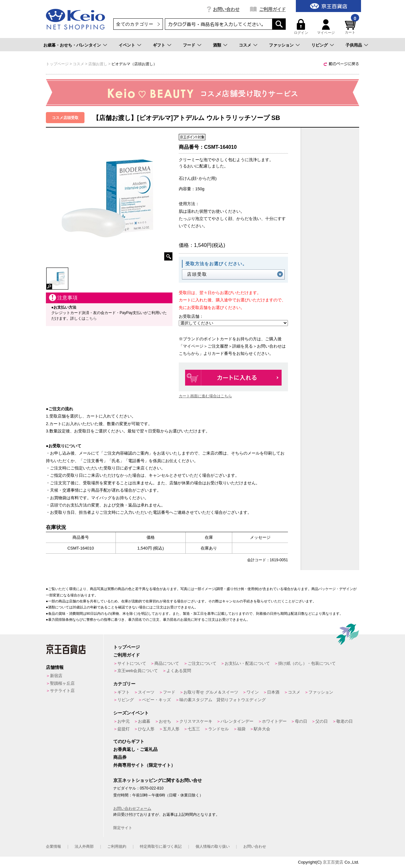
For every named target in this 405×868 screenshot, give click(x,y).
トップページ (127, 647)
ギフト (159, 45)
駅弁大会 (262, 729)
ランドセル (218, 729)
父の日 (322, 721)
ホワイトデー (274, 721)
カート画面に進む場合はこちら (205, 396)
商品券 (120, 757)
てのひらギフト (129, 741)
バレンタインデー (237, 721)
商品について (167, 663)
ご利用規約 (117, 846)
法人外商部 (84, 846)
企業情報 (53, 846)
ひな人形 (146, 729)
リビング (320, 45)
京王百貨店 (333, 862)
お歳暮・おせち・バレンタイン (72, 45)
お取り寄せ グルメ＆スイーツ (211, 692)
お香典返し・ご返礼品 (135, 749)
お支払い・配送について (247, 663)
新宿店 (56, 676)
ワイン (253, 692)
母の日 (301, 721)
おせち (165, 721)
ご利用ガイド (272, 9)
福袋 (241, 729)
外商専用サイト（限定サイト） (144, 765)
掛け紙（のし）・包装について (307, 663)
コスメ (245, 45)
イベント (127, 45)
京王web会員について (138, 671)
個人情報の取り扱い (213, 846)
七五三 (194, 729)
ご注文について (202, 663)
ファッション (281, 45)
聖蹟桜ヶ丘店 (62, 683)
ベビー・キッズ (156, 700)
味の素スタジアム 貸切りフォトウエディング (223, 700)
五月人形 (171, 729)
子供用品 (354, 45)
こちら (91, 318)
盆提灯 (124, 729)
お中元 (124, 721)
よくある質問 (179, 671)
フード (189, 45)
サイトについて (132, 663)
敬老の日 (345, 721)
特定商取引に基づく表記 (161, 846)
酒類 (217, 45)
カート (351, 27)
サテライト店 (62, 691)
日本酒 (273, 692)
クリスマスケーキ (196, 721)
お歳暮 (144, 721)
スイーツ (146, 692)
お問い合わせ (226, 9)
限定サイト (123, 828)
